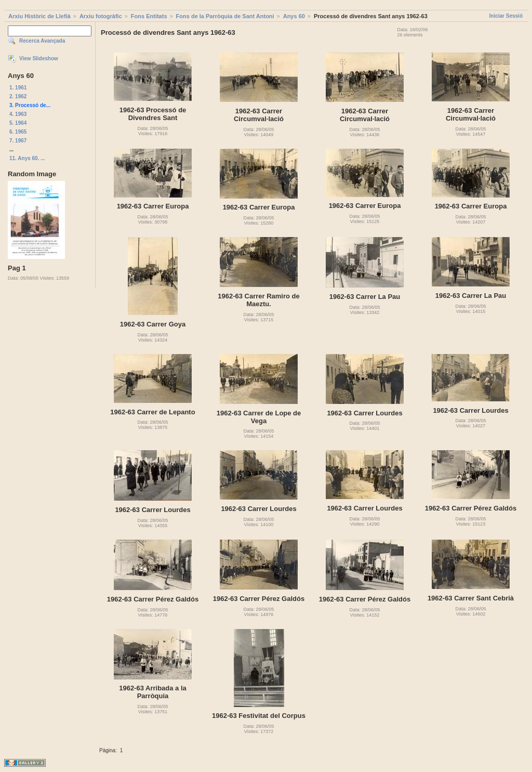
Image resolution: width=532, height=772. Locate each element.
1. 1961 (18, 88)
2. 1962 (18, 96)
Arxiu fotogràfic (101, 16)
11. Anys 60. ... (27, 158)
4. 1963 (18, 114)
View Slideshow (39, 58)
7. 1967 (18, 141)
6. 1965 (18, 132)
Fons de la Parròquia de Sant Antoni (225, 16)
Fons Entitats (149, 16)
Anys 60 (294, 16)
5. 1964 (18, 123)
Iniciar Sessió (506, 16)
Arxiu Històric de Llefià (39, 16)
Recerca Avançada (42, 41)
